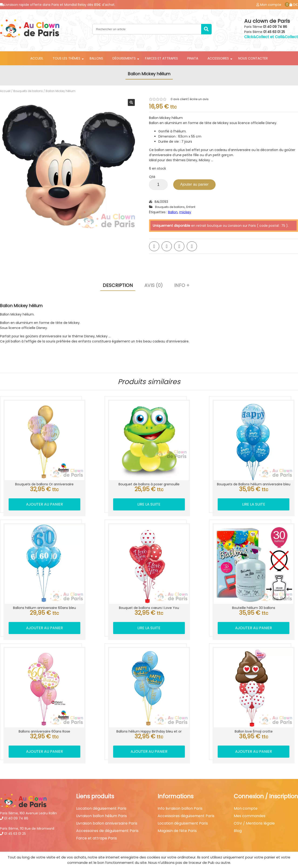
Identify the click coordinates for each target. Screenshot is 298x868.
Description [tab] (118, 285)
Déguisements (124, 58)
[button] (131, 102)
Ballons (96, 58)
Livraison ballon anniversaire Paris (107, 806)
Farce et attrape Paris (97, 821)
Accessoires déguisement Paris (186, 799)
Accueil (37, 58)
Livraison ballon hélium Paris (102, 799)
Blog (238, 814)
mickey (185, 212)
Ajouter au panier (194, 184)
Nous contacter (253, 58)
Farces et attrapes (161, 58)
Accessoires (218, 58)
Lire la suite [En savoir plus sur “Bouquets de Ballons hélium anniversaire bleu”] (257, 502)
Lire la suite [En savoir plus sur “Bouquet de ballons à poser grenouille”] (149, 497)
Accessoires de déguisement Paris (107, 814)
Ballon (173, 212)
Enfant (191, 207)
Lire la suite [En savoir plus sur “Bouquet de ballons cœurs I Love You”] (149, 618)
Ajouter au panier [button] (41, 497)
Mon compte (246, 792)
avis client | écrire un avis (190, 99)
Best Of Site (288, 848)
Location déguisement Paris (101, 792)
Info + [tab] (182, 285)
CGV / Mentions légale (254, 806)
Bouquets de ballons (28, 91)
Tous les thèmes (66, 58)
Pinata (193, 58)
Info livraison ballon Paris (180, 792)
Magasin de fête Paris (177, 814)
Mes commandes (250, 799)
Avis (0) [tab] (154, 285)
